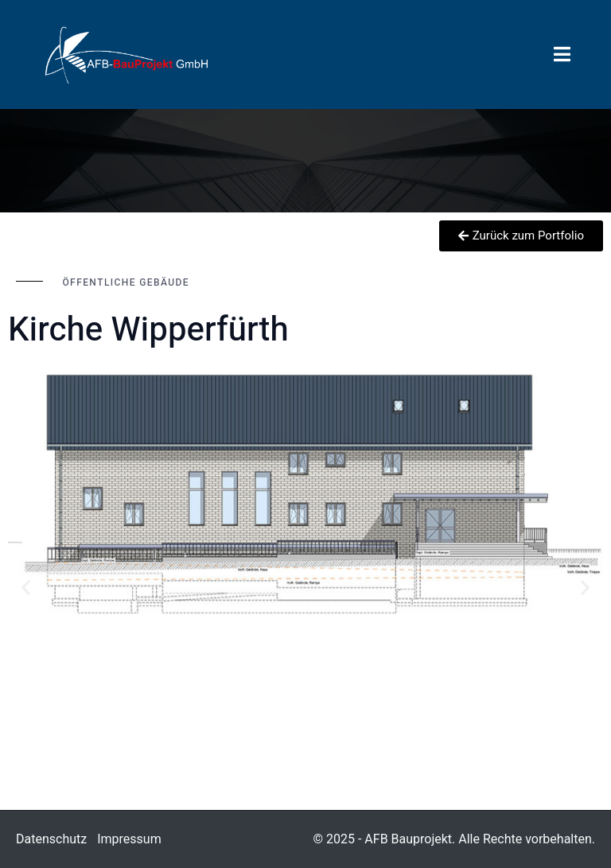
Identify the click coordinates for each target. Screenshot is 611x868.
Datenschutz (51, 839)
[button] (26, 588)
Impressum (129, 839)
